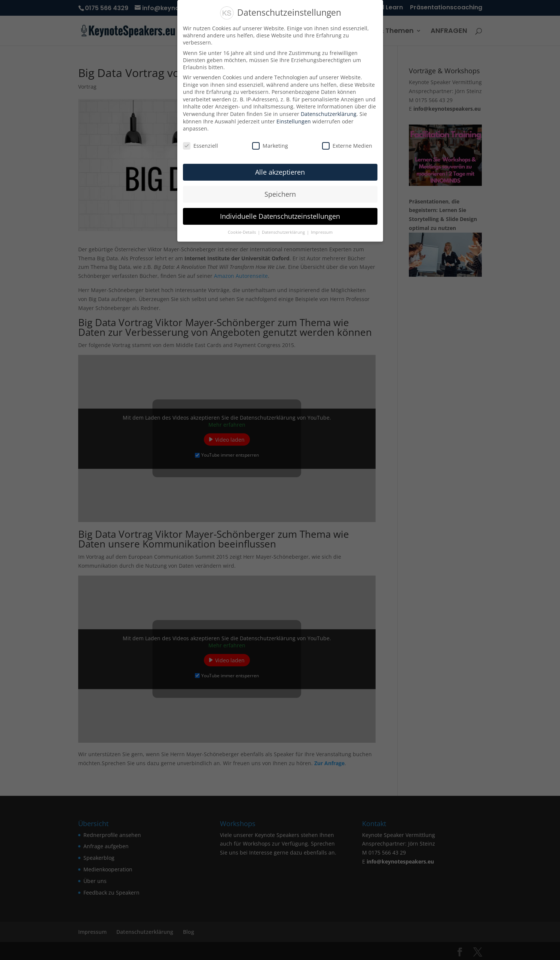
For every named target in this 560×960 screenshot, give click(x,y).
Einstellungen (294, 121)
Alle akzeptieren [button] (280, 172)
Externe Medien (347, 146)
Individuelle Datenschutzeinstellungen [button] (280, 216)
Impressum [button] (322, 232)
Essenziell (201, 146)
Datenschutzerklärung (329, 114)
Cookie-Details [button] (242, 232)
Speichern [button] (280, 194)
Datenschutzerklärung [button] (284, 232)
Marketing (270, 146)
